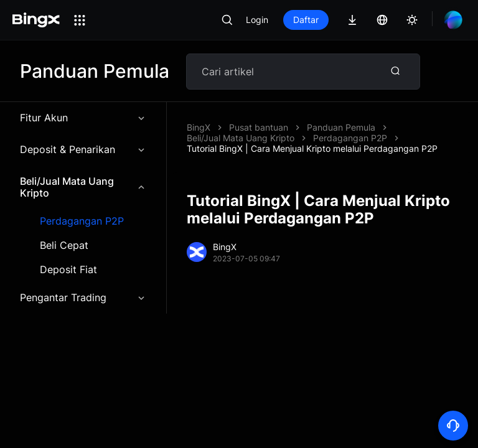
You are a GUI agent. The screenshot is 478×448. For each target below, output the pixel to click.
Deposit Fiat (68, 270)
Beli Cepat (64, 245)
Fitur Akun (83, 118)
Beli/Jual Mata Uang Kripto (83, 187)
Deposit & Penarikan (83, 149)
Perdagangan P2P (82, 221)
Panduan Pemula (341, 127)
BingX (199, 127)
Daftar (306, 20)
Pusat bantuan (259, 127)
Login (257, 20)
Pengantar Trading (83, 297)
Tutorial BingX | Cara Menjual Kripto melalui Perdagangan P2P (312, 148)
